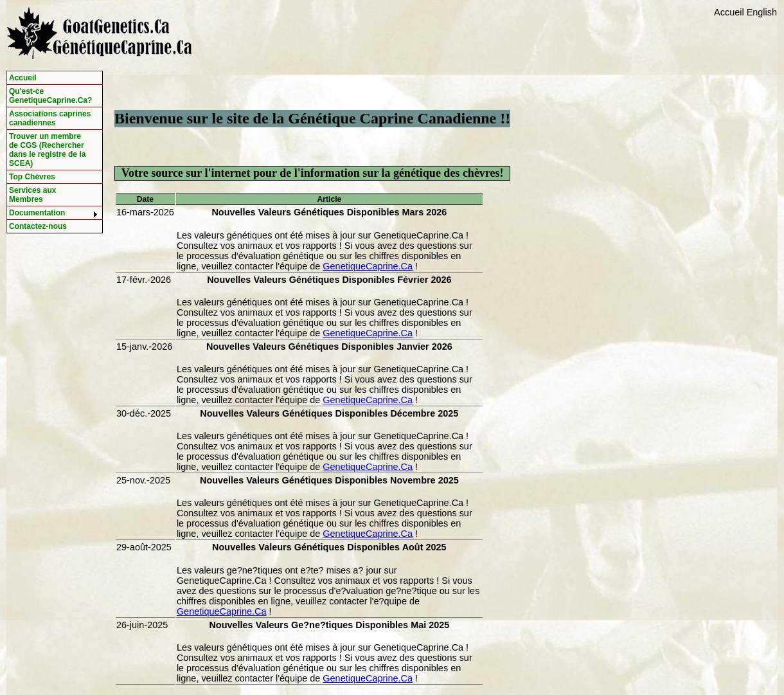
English (762, 12)
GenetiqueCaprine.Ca (368, 266)
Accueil (729, 12)
